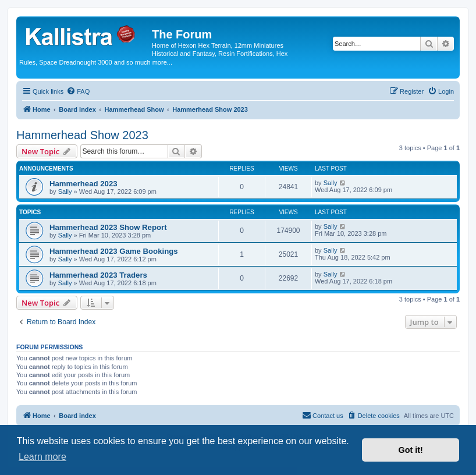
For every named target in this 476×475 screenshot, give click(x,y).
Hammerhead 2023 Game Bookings (114, 251)
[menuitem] (78, 91)
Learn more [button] (42, 457)
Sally (65, 192)
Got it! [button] (411, 450)
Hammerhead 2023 (84, 184)
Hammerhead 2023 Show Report (108, 227)
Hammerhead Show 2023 (82, 135)
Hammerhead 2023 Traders (98, 275)
